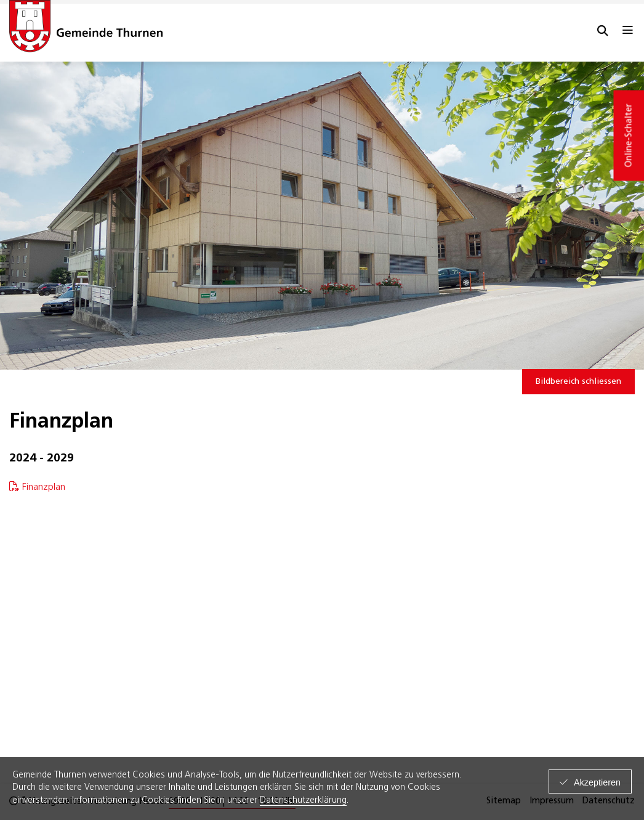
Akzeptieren (597, 782)
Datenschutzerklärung (303, 801)
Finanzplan (45, 487)
